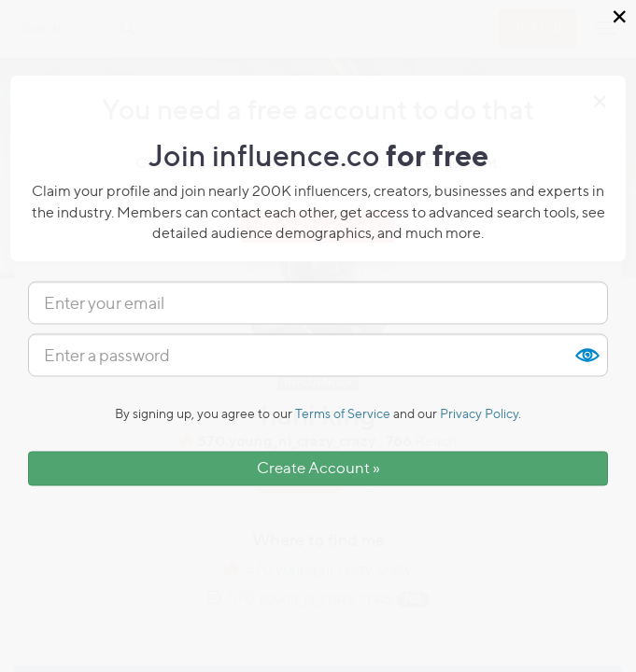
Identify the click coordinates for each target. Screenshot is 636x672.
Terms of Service (343, 414)
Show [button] (587, 356)
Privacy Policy (479, 414)
